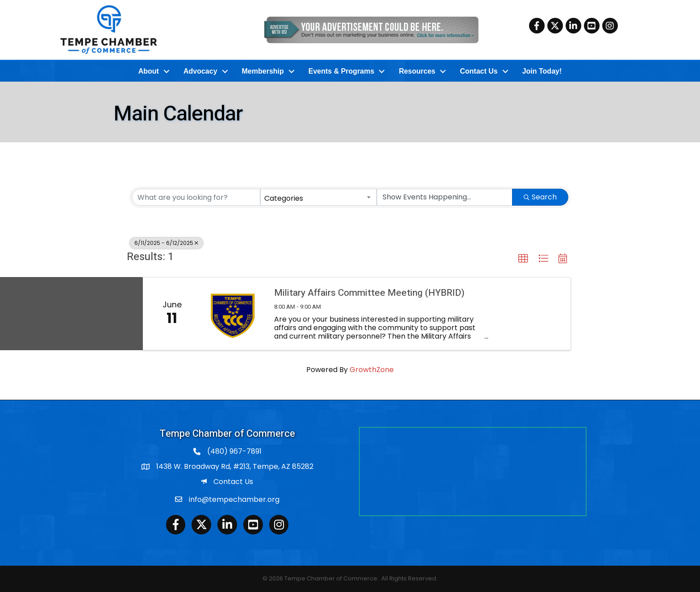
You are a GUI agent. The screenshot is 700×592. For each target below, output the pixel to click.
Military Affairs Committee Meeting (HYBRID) (369, 293)
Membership (263, 71)
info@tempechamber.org (234, 499)
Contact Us (479, 71)
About (149, 71)
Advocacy (200, 71)
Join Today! (542, 71)
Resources (417, 71)
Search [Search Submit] (540, 197)
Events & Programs (342, 71)
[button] (523, 259)
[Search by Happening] (445, 197)
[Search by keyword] (196, 197)
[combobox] (319, 197)
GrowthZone (372, 370)
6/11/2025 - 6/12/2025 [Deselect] (166, 243)
